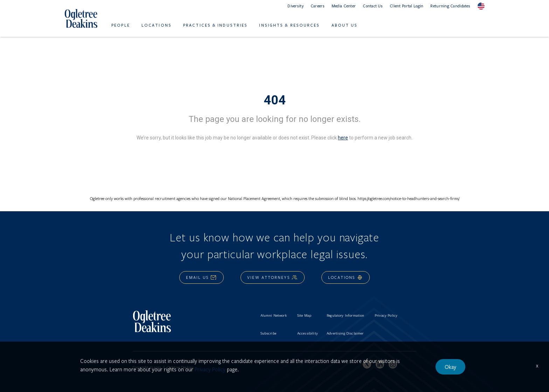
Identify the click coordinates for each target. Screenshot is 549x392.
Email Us (201, 277)
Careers (318, 6)
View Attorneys (272, 277)
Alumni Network (274, 315)
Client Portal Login (406, 6)
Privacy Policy (386, 315)
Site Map (304, 315)
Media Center (344, 6)
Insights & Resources (289, 25)
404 (275, 100)
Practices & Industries (215, 25)
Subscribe (268, 333)
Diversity (296, 6)
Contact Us (373, 6)
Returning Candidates (450, 6)
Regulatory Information (346, 315)
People (121, 25)
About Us (345, 25)
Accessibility (308, 333)
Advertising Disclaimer (345, 333)
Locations (157, 25)
